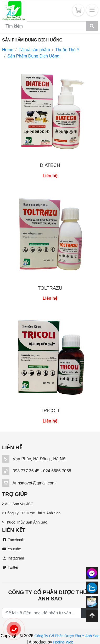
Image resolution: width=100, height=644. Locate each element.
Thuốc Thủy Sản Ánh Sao (25, 522)
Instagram (13, 558)
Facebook (13, 540)
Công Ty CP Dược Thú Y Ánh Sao (31, 513)
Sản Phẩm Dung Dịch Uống (33, 56)
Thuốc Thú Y (67, 50)
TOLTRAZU (50, 288)
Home (8, 50)
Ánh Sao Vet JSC (18, 504)
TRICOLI (50, 411)
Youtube (12, 549)
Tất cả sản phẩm (34, 50)
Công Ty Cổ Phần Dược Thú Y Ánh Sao (67, 636)
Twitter (10, 567)
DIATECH (50, 165)
